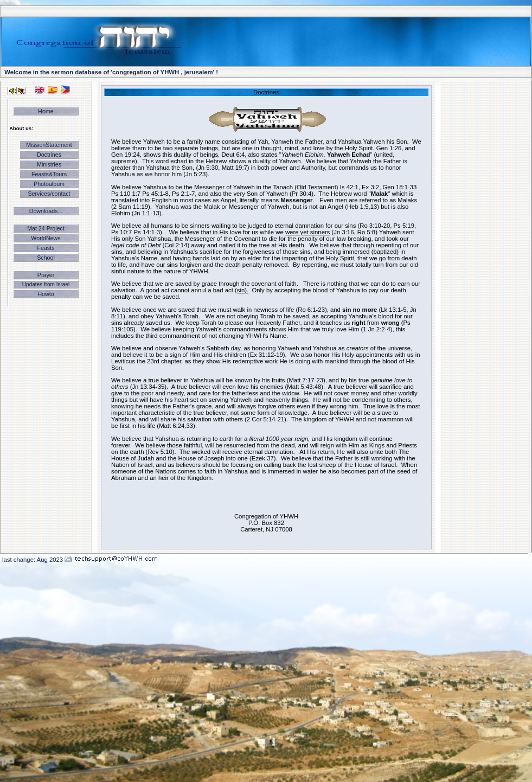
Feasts (46, 248)
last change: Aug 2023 (33, 560)
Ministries (49, 164)
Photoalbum (49, 184)
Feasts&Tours (49, 174)
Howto (46, 294)
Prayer (46, 275)
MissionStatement (49, 145)
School (46, 258)
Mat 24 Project (46, 228)
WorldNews (46, 238)
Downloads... (46, 211)
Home (46, 111)
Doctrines (49, 155)
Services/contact (49, 194)
